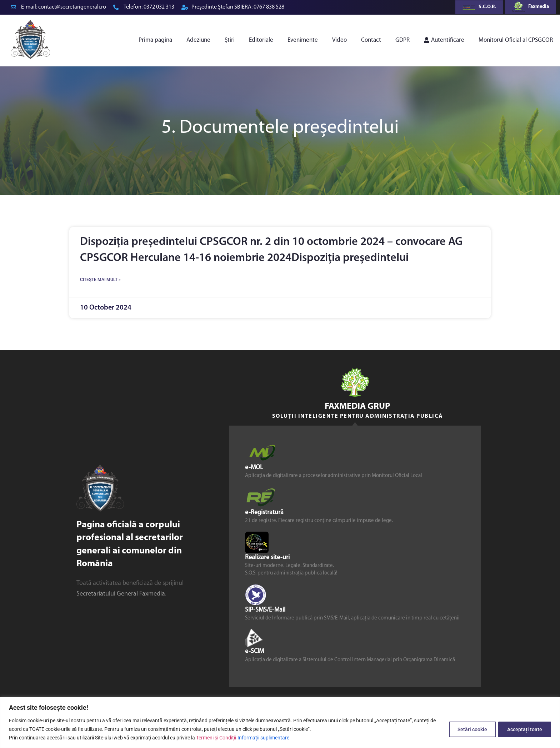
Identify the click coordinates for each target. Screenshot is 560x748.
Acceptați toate (523, 729)
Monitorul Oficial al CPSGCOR (516, 40)
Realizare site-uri (267, 558)
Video (339, 40)
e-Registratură (264, 513)
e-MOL (254, 468)
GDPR (402, 40)
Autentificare (444, 40)
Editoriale (261, 40)
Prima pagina (155, 40)
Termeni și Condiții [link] (216, 738)
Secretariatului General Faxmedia (121, 594)
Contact (371, 40)
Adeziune (198, 40)
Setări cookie (467, 729)
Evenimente (303, 40)
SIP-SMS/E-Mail (265, 610)
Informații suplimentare (263, 738)
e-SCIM (254, 652)
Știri (230, 40)
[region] (280, 722)
